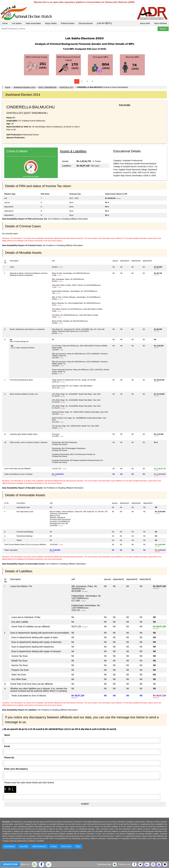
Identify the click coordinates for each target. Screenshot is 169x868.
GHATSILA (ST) (67, 87)
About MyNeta (160, 23)
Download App (104, 864)
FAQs (78, 846)
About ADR (145, 23)
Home (5, 23)
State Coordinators (39, 846)
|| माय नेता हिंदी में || (104, 23)
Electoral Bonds (86, 23)
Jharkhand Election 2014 (24, 87)
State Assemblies (33, 23)
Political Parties (68, 23)
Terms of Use (66, 846)
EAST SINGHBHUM (48, 87)
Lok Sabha (17, 23)
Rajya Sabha (51, 23)
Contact (54, 846)
